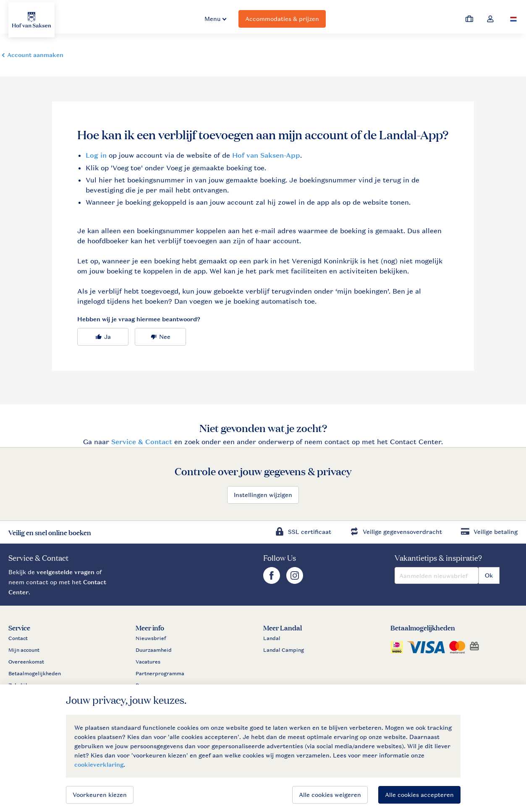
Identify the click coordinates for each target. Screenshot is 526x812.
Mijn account (24, 650)
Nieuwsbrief (151, 638)
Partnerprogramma (160, 674)
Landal (272, 638)
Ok (489, 575)
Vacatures (148, 662)
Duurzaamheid (154, 650)
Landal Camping (284, 650)
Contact (18, 638)
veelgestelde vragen (65, 572)
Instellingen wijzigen (263, 495)
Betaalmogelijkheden (35, 674)
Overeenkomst (26, 662)
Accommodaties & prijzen (282, 19)
